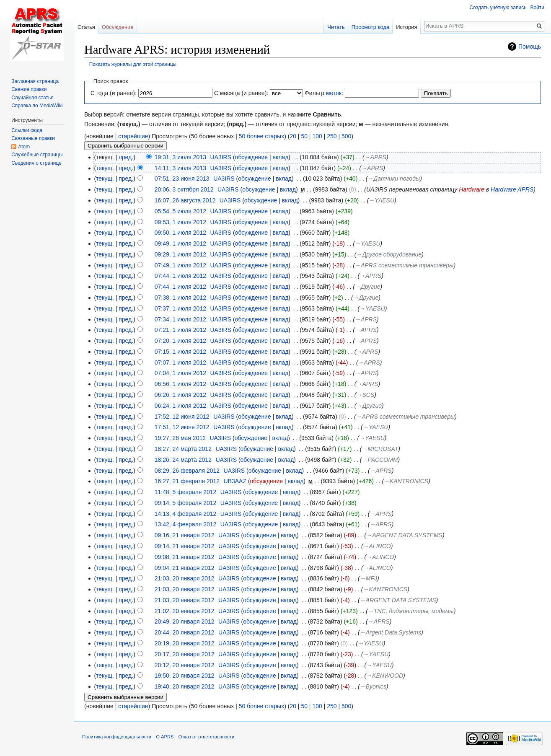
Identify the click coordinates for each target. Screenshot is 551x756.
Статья (86, 27)
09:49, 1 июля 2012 (180, 243)
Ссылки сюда (27, 130)
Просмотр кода (371, 27)
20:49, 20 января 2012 (185, 621)
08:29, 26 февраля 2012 (187, 471)
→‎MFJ (369, 578)
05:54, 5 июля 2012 (180, 211)
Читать (336, 27)
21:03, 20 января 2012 (185, 578)
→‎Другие (368, 287)
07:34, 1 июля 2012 (180, 319)
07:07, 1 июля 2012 (180, 362)
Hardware (472, 189)
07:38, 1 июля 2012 (180, 298)
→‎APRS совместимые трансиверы (404, 265)
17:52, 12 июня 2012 (182, 417)
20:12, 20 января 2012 (185, 665)
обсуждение (251, 157)
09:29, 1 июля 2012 (180, 254)
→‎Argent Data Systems (391, 632)
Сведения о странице (36, 163)
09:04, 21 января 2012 (185, 568)
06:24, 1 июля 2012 (180, 406)
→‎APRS (375, 157)
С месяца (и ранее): (241, 93)
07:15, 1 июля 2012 (180, 352)
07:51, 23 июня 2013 (182, 179)
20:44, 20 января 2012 (185, 632)
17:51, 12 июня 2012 (182, 427)
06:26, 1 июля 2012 (180, 395)
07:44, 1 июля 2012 (180, 276)
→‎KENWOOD (385, 676)
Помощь (530, 47)
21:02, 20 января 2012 (185, 611)
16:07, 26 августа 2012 (185, 200)
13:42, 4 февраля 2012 (186, 524)
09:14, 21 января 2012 (185, 546)
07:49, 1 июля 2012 (180, 265)
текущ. (105, 168)
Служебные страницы (37, 155)
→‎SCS (365, 395)
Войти (537, 8)
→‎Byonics (373, 686)
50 (304, 136)
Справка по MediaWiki (37, 106)
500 (346, 136)
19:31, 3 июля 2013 (180, 157)
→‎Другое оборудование (389, 254)
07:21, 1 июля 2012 (180, 330)
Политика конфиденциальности (117, 737)
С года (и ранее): (114, 93)
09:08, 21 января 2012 (185, 557)
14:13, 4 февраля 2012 (186, 514)
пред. (126, 157)
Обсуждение (118, 27)
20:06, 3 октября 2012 (184, 189)
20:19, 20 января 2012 (185, 643)
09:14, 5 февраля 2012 (186, 503)
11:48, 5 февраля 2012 (186, 492)
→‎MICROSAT (380, 449)
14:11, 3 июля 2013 (180, 168)
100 (317, 136)
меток (334, 93)
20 (293, 136)
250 (332, 136)
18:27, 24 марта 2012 (183, 449)
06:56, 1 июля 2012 (180, 384)
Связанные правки (33, 138)
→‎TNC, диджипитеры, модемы (411, 611)
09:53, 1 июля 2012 (180, 222)
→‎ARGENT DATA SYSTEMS (404, 535)
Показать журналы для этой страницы (133, 64)
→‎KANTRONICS (406, 481)
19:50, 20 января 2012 (185, 676)
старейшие (133, 136)
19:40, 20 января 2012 (185, 686)
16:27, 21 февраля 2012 (187, 481)
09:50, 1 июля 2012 (180, 233)
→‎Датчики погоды (394, 179)
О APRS (165, 737)
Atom (24, 147)
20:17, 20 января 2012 (185, 654)
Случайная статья (32, 98)
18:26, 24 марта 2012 (183, 460)
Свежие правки (29, 89)
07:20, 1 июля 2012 (180, 341)
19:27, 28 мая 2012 (180, 438)
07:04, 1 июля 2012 (180, 373)
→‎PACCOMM (380, 460)
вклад (281, 157)
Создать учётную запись (498, 8)
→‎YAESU (382, 200)
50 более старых (261, 136)
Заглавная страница (35, 81)
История (406, 27)
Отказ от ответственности (207, 737)
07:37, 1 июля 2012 (180, 308)
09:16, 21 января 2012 (185, 535)
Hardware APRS (512, 189)
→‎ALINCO (377, 546)
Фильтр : (324, 93)
